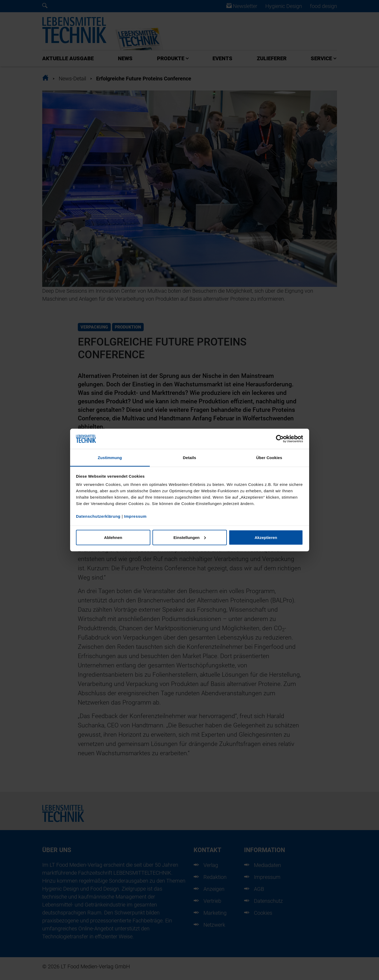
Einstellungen (190, 537)
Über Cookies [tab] (269, 458)
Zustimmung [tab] (110, 458)
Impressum (135, 516)
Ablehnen (113, 537)
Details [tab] (190, 458)
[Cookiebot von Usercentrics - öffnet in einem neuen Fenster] (280, 439)
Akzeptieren (266, 537)
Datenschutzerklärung (98, 516)
